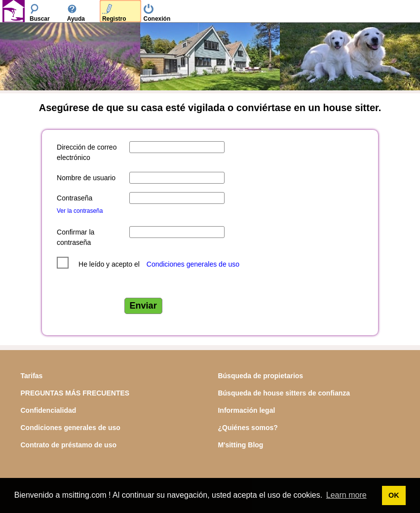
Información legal (246, 410)
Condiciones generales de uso (193, 264)
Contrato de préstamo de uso (69, 445)
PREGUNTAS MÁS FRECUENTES (75, 393)
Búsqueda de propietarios (260, 376)
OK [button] (394, 495)
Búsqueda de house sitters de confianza (284, 393)
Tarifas (32, 376)
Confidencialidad (49, 410)
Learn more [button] (346, 495)
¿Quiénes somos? (248, 428)
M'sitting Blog (240, 445)
